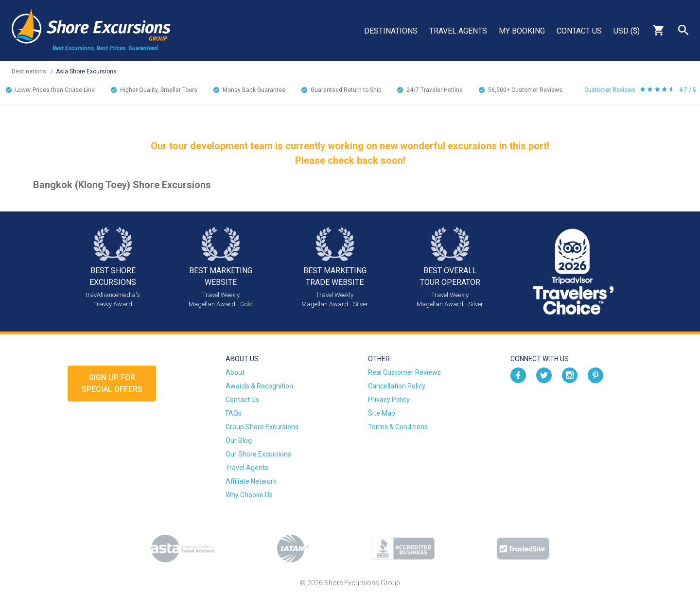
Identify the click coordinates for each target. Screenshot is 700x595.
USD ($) (627, 31)
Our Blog (239, 440)
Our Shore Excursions (258, 454)
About (235, 372)
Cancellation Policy (397, 386)
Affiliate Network (251, 481)
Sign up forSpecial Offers (112, 383)
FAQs (234, 413)
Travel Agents (458, 31)
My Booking (522, 31)
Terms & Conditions (398, 427)
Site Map (382, 413)
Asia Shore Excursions (86, 71)
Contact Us (579, 31)
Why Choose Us (249, 495)
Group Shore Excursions (262, 427)
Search (683, 30)
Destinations (391, 31)
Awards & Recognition (259, 386)
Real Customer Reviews (404, 372)
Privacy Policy (389, 400)
